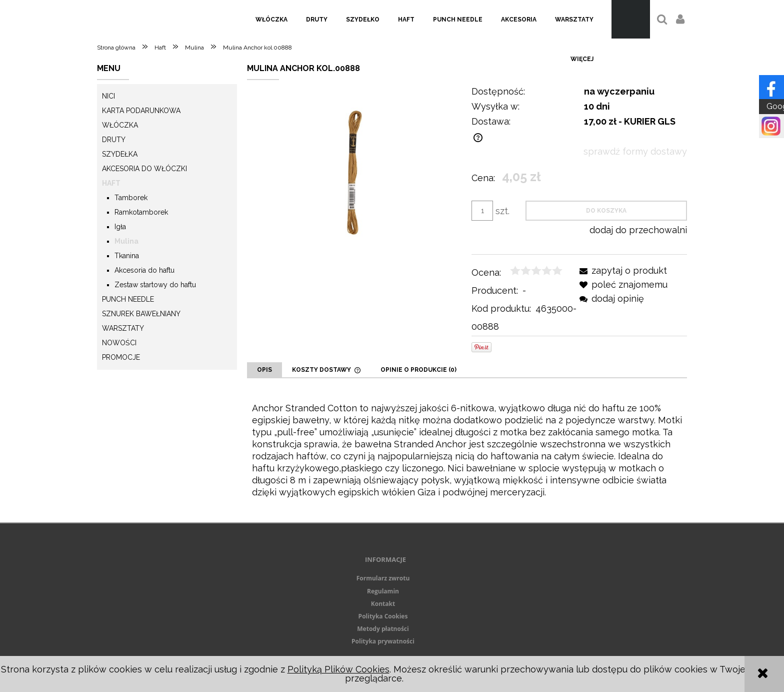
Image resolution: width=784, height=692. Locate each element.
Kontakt (383, 604)
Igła (120, 227)
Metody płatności (383, 629)
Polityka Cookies (383, 616)
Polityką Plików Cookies (338, 669)
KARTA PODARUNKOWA (141, 111)
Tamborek (131, 198)
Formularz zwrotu (383, 578)
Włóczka (120, 125)
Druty (114, 140)
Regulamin (383, 591)
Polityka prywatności (383, 641)
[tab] (264, 370)
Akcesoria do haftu (144, 270)
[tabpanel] (467, 450)
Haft (111, 183)
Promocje (121, 357)
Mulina (126, 241)
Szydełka (120, 154)
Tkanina (127, 256)
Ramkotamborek (141, 212)
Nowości (119, 343)
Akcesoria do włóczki (144, 169)
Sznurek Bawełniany (141, 314)
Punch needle (128, 299)
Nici (108, 96)
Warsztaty (123, 328)
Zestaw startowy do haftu (155, 285)
